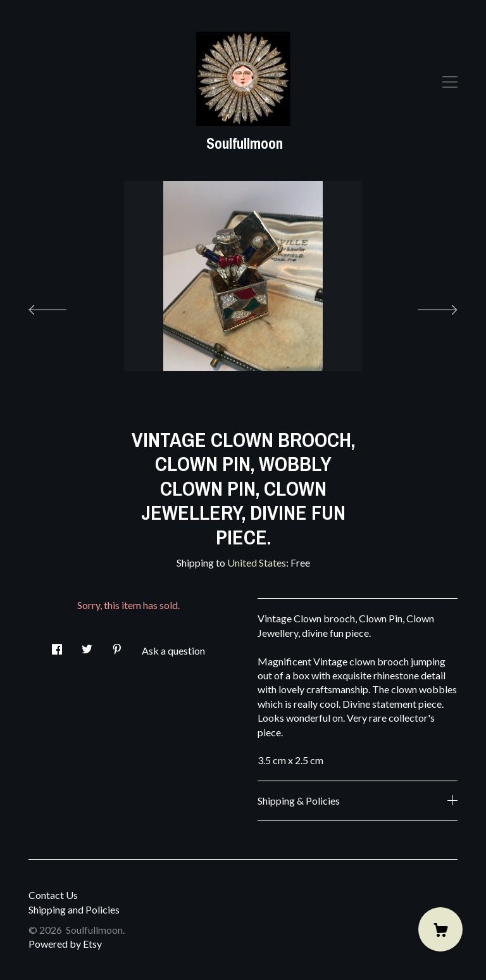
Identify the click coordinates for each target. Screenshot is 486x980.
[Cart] (440, 929)
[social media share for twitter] (87, 645)
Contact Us (53, 895)
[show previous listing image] (60, 306)
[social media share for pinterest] (117, 645)
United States (257, 562)
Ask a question (173, 650)
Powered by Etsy (65, 944)
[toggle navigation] (450, 82)
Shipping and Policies (74, 909)
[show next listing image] (426, 306)
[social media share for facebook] (57, 645)
